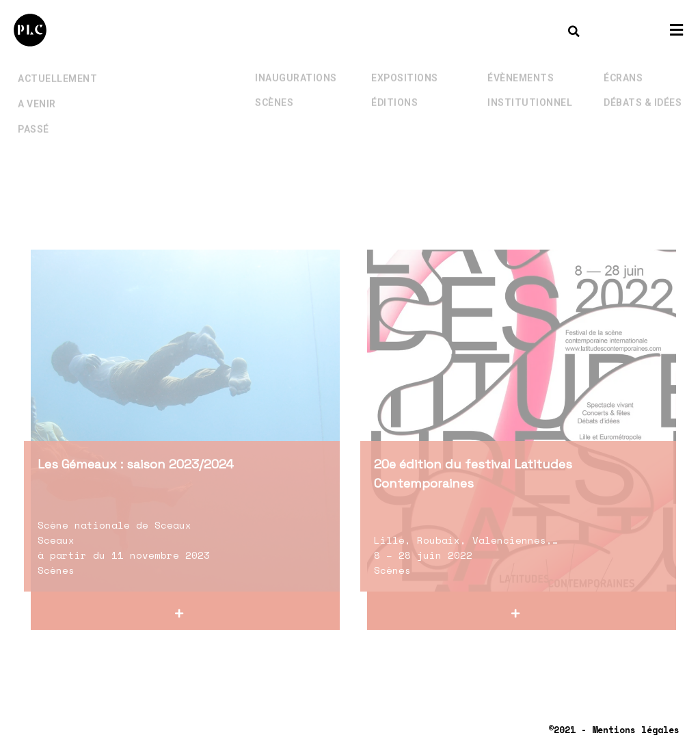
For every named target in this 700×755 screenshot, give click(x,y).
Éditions (394, 90)
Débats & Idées (643, 90)
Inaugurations (296, 65)
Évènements (521, 65)
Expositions (405, 65)
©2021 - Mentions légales (614, 730)
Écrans (623, 65)
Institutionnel (530, 90)
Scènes (274, 90)
